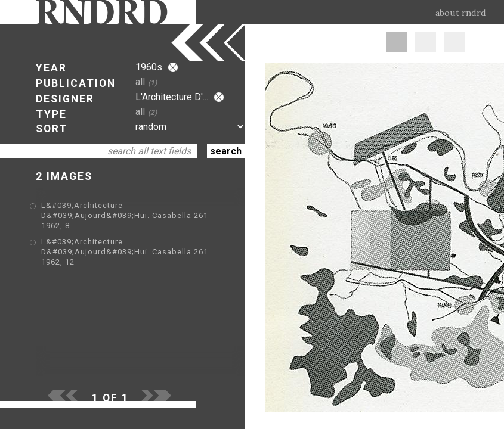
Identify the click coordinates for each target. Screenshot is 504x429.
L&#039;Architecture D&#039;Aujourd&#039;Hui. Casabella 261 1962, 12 (125, 252)
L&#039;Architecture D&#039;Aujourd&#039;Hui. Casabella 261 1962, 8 (125, 215)
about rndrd (461, 13)
